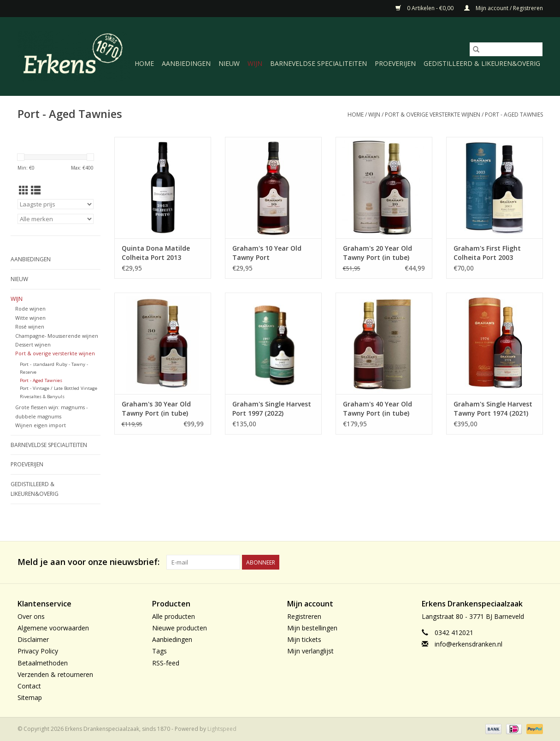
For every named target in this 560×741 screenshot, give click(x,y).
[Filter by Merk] (56, 219)
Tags (159, 651)
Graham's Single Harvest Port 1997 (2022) (272, 409)
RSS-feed (166, 663)
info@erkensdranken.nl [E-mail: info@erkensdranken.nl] (469, 644)
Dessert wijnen (33, 344)
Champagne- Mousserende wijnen (57, 336)
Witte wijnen (30, 318)
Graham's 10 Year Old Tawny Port (267, 253)
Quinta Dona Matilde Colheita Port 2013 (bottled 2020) (156, 253)
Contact (29, 686)
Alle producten (174, 616)
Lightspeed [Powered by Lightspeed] (222, 729)
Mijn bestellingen (312, 628)
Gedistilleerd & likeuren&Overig (482, 63)
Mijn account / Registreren (504, 8)
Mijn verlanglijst (310, 651)
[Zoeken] (506, 49)
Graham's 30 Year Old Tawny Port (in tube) (156, 409)
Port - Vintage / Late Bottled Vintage (59, 388)
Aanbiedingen (186, 63)
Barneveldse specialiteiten (318, 63)
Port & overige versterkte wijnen (433, 115)
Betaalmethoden (43, 663)
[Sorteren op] (56, 204)
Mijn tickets (304, 639)
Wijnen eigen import (41, 425)
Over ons (31, 616)
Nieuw (229, 63)
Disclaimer (33, 639)
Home (144, 63)
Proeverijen (395, 63)
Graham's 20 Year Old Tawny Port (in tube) (377, 253)
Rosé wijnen (30, 326)
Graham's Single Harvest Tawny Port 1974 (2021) (493, 409)
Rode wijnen (30, 309)
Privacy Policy (38, 651)
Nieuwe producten (180, 628)
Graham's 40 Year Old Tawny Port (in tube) (377, 409)
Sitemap (30, 697)
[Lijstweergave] (36, 190)
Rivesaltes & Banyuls (42, 397)
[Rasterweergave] (24, 190)
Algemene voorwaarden (53, 628)
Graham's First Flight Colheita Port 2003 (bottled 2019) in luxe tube (488, 253)
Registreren (304, 616)
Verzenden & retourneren (55, 674)
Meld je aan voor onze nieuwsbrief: (88, 562)
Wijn (255, 63)
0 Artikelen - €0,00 (425, 8)
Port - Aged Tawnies (514, 115)
